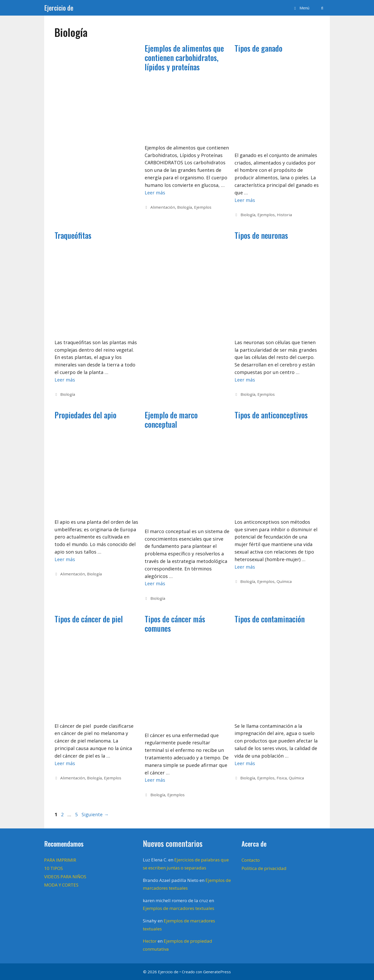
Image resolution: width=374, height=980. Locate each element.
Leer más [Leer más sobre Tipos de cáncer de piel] (65, 763)
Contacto (251, 860)
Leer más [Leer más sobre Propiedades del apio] (65, 559)
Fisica (282, 778)
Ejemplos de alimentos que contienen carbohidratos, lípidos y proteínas (184, 57)
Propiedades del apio (85, 415)
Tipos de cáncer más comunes (175, 624)
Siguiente (95, 814)
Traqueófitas (73, 235)
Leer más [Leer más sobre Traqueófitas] (65, 380)
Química (284, 581)
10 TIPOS (54, 868)
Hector (150, 941)
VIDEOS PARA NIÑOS (65, 877)
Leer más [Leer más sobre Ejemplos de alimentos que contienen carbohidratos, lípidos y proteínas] (155, 193)
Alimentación (163, 207)
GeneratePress (217, 972)
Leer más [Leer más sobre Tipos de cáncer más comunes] (155, 780)
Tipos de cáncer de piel (89, 619)
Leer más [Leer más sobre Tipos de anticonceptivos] (245, 567)
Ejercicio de (59, 8)
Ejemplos (203, 207)
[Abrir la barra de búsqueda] (322, 8)
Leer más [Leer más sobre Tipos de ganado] (245, 200)
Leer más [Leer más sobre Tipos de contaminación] (245, 763)
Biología (185, 207)
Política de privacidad (264, 868)
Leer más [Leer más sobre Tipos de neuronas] (245, 380)
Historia (284, 215)
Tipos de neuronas (261, 235)
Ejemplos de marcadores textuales (179, 908)
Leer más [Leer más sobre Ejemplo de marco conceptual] (155, 583)
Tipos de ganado (258, 48)
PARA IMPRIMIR (60, 860)
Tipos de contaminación (270, 619)
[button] (301, 8)
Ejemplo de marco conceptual (171, 420)
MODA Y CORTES (61, 885)
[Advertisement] (94, 124)
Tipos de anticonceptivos (271, 415)
